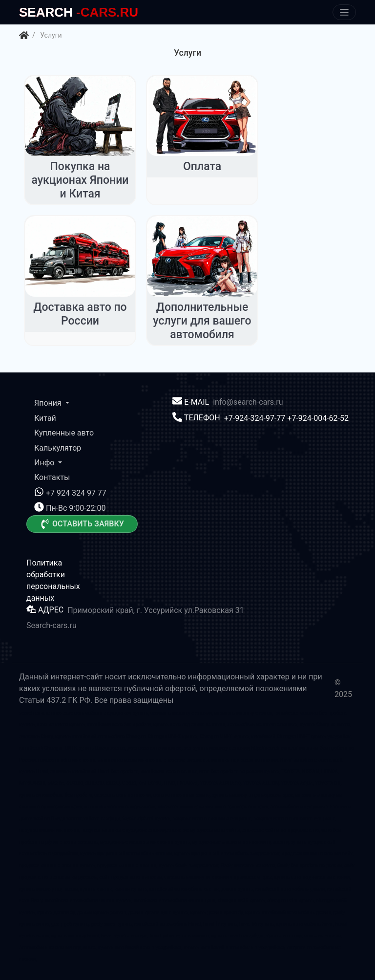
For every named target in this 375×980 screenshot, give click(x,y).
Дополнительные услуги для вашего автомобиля (202, 321)
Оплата (202, 166)
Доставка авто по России (80, 314)
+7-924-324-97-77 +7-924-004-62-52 (286, 418)
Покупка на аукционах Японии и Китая (80, 180)
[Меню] (344, 12)
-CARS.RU (79, 12)
